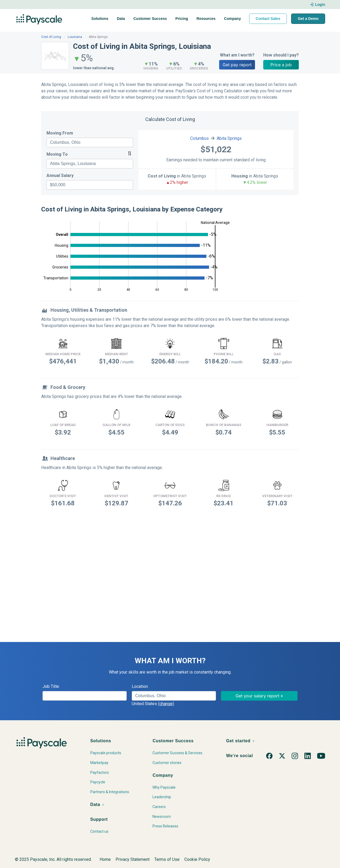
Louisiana (75, 37)
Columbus (199, 138)
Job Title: (51, 686)
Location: (140, 686)
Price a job (281, 65)
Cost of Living (51, 37)
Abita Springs (229, 138)
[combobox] (90, 142)
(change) (166, 704)
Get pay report (237, 65)
